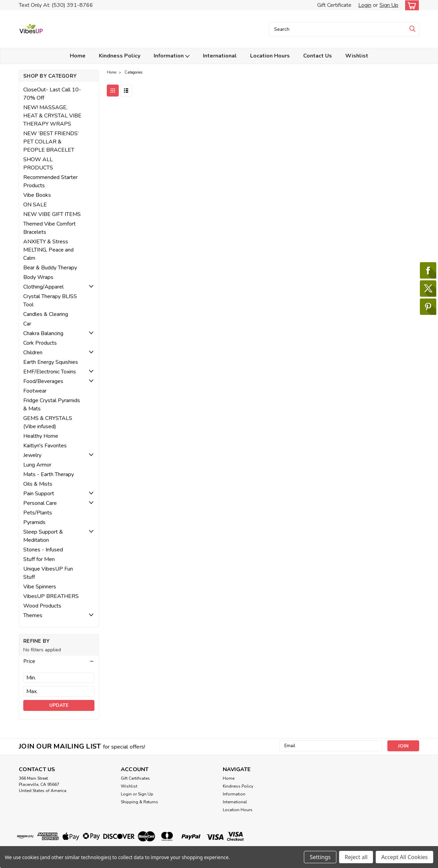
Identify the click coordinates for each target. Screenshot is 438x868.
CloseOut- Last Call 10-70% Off (52, 94)
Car (27, 324)
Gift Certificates (135, 778)
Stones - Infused (43, 550)
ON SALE (35, 205)
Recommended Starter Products (50, 181)
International (220, 56)
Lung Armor (37, 465)
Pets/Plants (38, 513)
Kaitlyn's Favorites (45, 446)
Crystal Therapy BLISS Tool (50, 301)
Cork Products (40, 343)
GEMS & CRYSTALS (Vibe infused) (48, 422)
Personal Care (40, 503)
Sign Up (389, 5)
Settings (320, 857)
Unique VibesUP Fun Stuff (48, 573)
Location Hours (270, 56)
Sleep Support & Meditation (43, 536)
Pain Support (39, 494)
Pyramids (34, 522)
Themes (33, 615)
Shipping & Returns (139, 802)
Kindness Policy (120, 56)
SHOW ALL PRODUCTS (38, 164)
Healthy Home (41, 436)
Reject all (356, 857)
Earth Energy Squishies (51, 362)
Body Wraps (38, 277)
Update (59, 705)
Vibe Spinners (40, 587)
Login (365, 5)
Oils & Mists (38, 484)
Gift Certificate (334, 5)
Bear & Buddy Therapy (50, 268)
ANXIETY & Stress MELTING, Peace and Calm (48, 250)
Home (78, 56)
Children (33, 353)
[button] (59, 661)
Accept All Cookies (404, 857)
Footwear (35, 391)
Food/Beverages (43, 381)
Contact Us (318, 56)
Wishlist (357, 56)
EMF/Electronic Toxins (50, 372)
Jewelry (32, 455)
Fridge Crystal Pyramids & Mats (52, 405)
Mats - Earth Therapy (49, 474)
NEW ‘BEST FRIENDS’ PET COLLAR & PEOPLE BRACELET (51, 142)
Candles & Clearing (46, 314)
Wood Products (42, 606)
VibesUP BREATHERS (51, 596)
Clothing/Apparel (43, 287)
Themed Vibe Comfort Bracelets (49, 228)
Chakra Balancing (43, 333)
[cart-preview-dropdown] (410, 5)
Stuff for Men (39, 559)
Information (172, 56)
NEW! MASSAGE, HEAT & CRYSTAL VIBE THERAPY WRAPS (52, 116)
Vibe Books (37, 195)
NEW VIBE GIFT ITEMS (52, 214)
